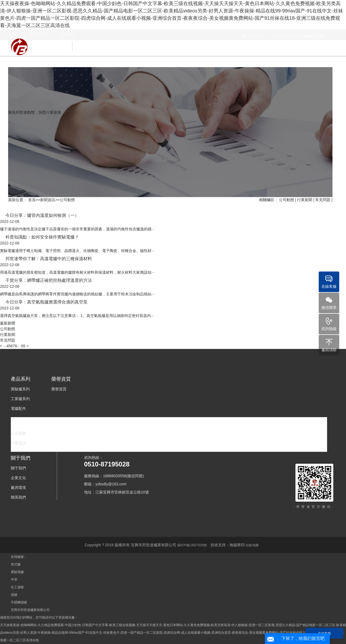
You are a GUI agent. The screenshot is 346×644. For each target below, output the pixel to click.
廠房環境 (18, 488)
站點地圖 (252, 545)
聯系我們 (18, 497)
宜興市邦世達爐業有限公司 (30, 610)
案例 (248, 43)
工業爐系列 (20, 399)
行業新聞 (305, 200)
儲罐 (14, 595)
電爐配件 (18, 408)
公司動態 (67, 200)
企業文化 (18, 478)
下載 (273, 43)
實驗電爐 (17, 572)
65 (23, 346)
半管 (14, 580)
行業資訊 (18, 443)
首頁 (32, 200)
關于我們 (18, 468)
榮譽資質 (219, 43)
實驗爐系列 (20, 389)
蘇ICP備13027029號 (192, 545)
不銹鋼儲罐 (19, 602)
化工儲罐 (17, 587)
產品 (190, 43)
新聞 (298, 43)
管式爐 (16, 564)
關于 (323, 43)
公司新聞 (18, 433)
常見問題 (323, 200)
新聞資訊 (48, 200)
